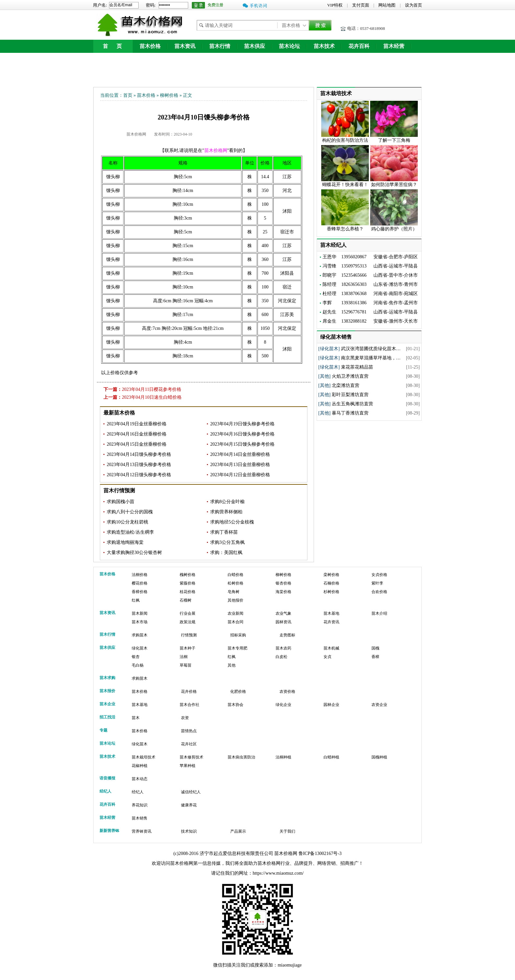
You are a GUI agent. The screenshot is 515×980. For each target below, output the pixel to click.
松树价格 (235, 583)
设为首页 (414, 5)
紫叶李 (377, 583)
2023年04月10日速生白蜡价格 (152, 397)
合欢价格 (379, 592)
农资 (185, 718)
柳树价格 (169, 95)
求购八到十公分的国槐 (130, 512)
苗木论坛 (289, 46)
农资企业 (379, 705)
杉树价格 (331, 592)
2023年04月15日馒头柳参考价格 (242, 444)
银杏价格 (283, 583)
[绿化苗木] (329, 349)
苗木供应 (255, 46)
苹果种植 (188, 766)
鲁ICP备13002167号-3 (320, 853)
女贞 (327, 657)
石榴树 (186, 600)
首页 (128, 95)
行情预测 (189, 635)
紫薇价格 (188, 583)
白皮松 (281, 657)
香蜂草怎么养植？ (345, 229)
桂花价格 (188, 592)
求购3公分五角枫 (227, 542)
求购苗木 (140, 635)
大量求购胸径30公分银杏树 (134, 553)
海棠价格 (283, 592)
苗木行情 (220, 46)
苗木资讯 (185, 46)
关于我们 (287, 831)
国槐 (375, 648)
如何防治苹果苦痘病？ (394, 185)
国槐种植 (379, 757)
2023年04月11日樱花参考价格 (152, 389)
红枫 (136, 600)
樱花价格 (140, 583)
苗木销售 (140, 818)
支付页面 (361, 5)
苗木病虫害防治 (241, 757)
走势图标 (287, 635)
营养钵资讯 (142, 831)
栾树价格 (331, 575)
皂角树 (234, 592)
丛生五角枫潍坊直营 (352, 404)
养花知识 (140, 805)
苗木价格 (150, 46)
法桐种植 (283, 757)
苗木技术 (324, 46)
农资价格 (287, 692)
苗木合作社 (190, 705)
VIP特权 (335, 5)
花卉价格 (189, 692)
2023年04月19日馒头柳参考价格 (242, 424)
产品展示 (238, 831)
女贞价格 (379, 575)
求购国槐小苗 (121, 502)
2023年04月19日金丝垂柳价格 (137, 424)
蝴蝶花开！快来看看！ (345, 185)
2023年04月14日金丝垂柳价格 (240, 454)
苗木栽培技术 (144, 757)
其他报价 (235, 600)
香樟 (375, 657)
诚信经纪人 (191, 792)
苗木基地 (331, 613)
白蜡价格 (235, 575)
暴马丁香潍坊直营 (350, 413)
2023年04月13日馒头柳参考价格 (139, 465)
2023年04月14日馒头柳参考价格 (139, 454)
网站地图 (387, 5)
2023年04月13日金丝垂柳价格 (240, 465)
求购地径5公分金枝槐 (232, 522)
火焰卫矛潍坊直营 (350, 376)
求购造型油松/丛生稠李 (130, 532)
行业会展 (188, 613)
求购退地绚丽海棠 (125, 542)
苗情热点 (189, 731)
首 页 (113, 46)
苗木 (136, 718)
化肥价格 (238, 692)
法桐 (184, 657)
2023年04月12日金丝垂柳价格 (240, 475)
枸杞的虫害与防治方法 (345, 140)
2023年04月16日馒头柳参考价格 (242, 434)
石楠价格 (331, 583)
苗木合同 (235, 622)
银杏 (136, 657)
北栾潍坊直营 (346, 385)
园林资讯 (283, 622)
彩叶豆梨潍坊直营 (350, 395)
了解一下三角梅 (394, 140)
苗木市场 (140, 622)
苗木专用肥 (237, 648)
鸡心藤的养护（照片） (394, 229)
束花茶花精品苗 (357, 367)
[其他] (324, 376)
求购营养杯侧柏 (226, 512)
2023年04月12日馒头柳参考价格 (139, 475)
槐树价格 (188, 575)
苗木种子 (188, 648)
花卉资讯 (331, 622)
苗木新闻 (140, 613)
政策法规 (188, 622)
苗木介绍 (379, 613)
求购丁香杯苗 (224, 532)
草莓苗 (186, 665)
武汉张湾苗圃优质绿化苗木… (371, 349)
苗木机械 (331, 648)
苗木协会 (235, 705)
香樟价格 (140, 592)
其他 (232, 665)
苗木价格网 (136, 134)
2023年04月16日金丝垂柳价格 (137, 434)
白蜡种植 (331, 757)
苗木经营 (394, 46)
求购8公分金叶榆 (227, 502)
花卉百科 (359, 46)
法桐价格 (140, 575)
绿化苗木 (140, 648)
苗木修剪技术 (191, 757)
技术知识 (189, 831)
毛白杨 (138, 665)
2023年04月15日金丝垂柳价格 (137, 444)
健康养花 (189, 805)
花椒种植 (140, 766)
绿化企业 (283, 705)
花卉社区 (189, 744)
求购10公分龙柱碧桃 (127, 522)
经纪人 (138, 792)
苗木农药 (283, 648)
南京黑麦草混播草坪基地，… (371, 358)
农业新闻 (235, 613)
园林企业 (331, 705)
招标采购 (238, 635)
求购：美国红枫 (226, 553)
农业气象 (283, 613)
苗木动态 (140, 779)
